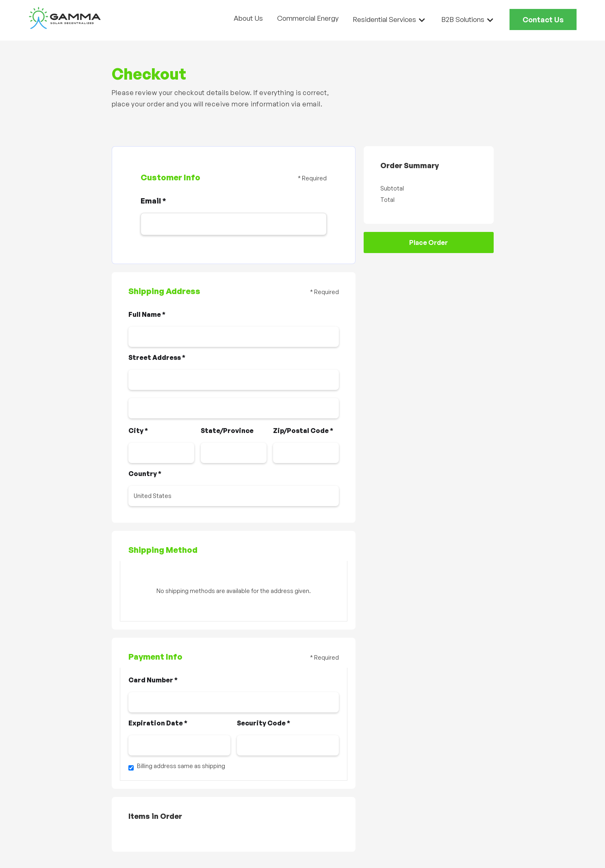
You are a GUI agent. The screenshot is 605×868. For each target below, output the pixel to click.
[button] (389, 19)
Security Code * (263, 723)
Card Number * (153, 680)
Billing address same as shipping (181, 766)
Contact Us (543, 19)
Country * (145, 474)
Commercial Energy (308, 18)
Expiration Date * (158, 723)
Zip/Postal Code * (303, 431)
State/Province (227, 431)
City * (138, 431)
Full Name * (147, 314)
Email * (153, 201)
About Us (248, 18)
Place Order (428, 242)
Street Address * (157, 357)
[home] (65, 18)
